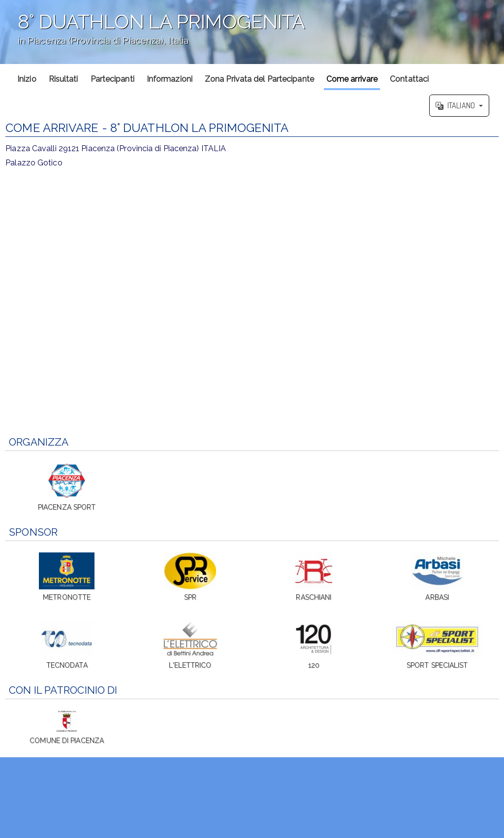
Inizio (27, 79)
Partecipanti (112, 79)
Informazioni (170, 79)
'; (252, 32)
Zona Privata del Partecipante (259, 79)
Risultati (63, 79)
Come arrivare (352, 79)
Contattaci (409, 79)
